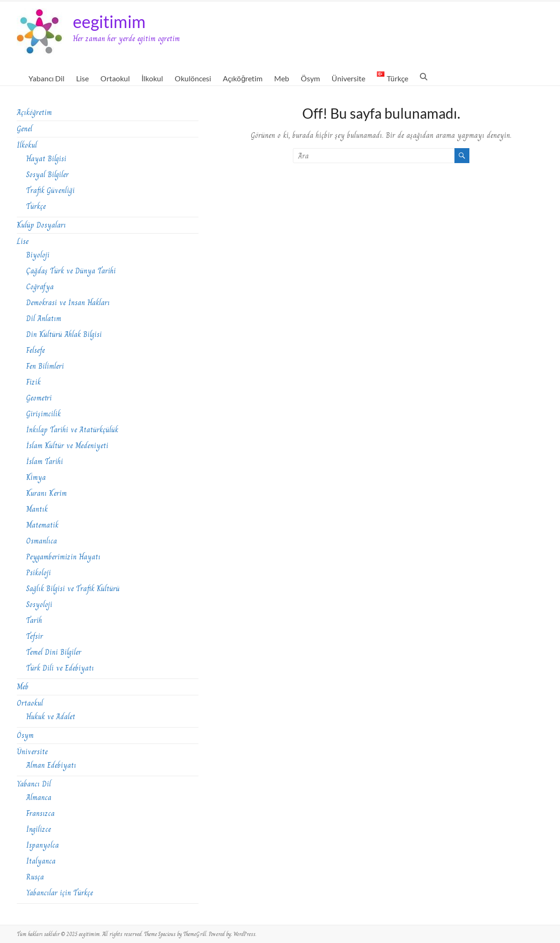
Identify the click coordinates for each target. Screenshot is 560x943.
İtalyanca (41, 861)
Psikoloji (39, 573)
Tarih (34, 620)
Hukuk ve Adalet (51, 717)
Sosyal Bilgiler (47, 175)
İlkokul (152, 78)
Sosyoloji (39, 604)
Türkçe (36, 206)
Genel (25, 129)
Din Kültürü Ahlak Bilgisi (64, 334)
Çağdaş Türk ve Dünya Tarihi (71, 271)
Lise (82, 78)
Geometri (39, 398)
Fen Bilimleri (45, 366)
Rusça (35, 877)
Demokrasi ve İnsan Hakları (68, 303)
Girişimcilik (43, 414)
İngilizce (39, 829)
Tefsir (35, 636)
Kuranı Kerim (46, 493)
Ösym (310, 78)
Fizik (33, 382)
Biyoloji (38, 255)
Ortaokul (115, 78)
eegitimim (109, 21)
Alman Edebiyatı (51, 765)
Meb (282, 78)
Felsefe (35, 350)
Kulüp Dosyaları (41, 225)
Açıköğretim (243, 78)
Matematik (42, 525)
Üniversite (348, 78)
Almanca (39, 797)
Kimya (36, 477)
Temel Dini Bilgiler (54, 652)
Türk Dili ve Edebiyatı (60, 668)
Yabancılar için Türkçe (60, 893)
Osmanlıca (42, 541)
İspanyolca (43, 845)
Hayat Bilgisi (46, 159)
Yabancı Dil (46, 78)
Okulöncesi (193, 78)
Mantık (37, 509)
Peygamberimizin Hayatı (63, 557)
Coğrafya (40, 287)
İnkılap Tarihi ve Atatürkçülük (72, 430)
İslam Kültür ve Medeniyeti (67, 446)
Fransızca (40, 813)
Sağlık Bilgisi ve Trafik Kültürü (73, 589)
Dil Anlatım (44, 318)
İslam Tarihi (45, 461)
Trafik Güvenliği (50, 190)
